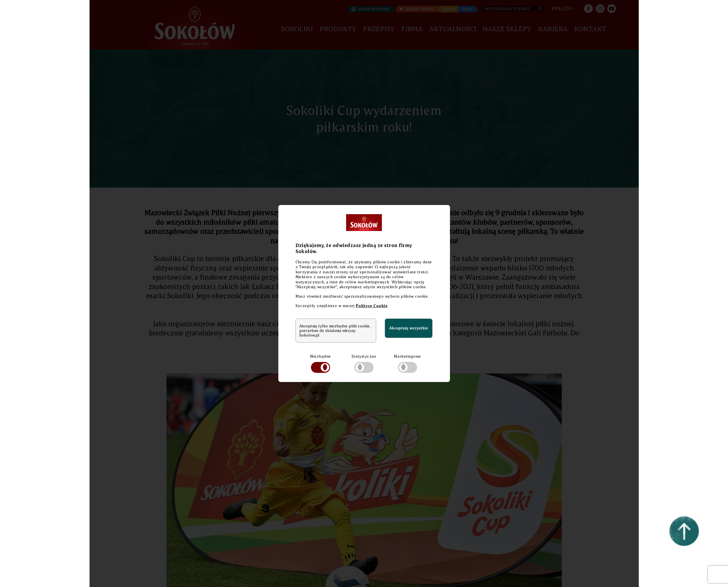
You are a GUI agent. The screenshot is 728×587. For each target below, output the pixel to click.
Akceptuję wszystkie (409, 328)
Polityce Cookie (372, 306)
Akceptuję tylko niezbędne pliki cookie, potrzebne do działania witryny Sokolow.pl (335, 331)
